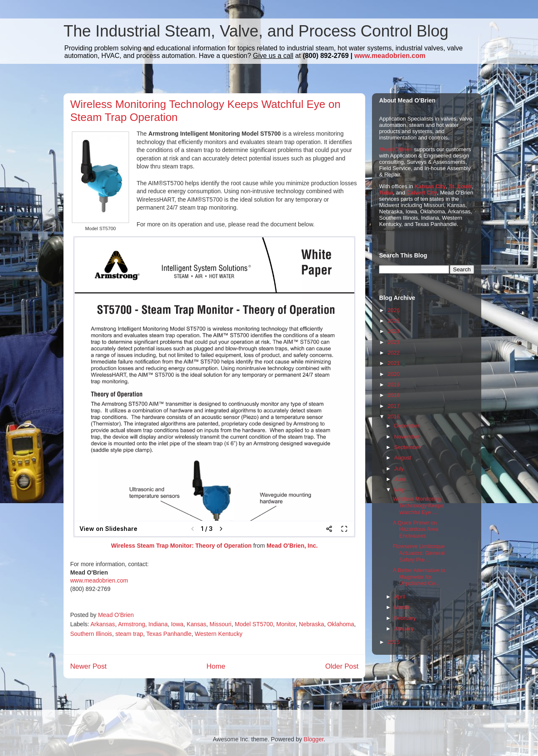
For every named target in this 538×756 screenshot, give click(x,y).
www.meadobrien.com (390, 56)
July (399, 469)
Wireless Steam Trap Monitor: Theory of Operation (181, 546)
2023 (394, 342)
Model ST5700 (254, 624)
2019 (394, 385)
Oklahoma (341, 624)
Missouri (221, 624)
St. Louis (460, 186)
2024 (394, 331)
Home (216, 666)
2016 (394, 416)
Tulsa (386, 193)
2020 (394, 374)
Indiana (158, 624)
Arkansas (103, 624)
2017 (394, 406)
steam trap (129, 634)
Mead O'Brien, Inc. (292, 546)
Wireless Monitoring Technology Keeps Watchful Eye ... (418, 505)
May (400, 490)
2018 (394, 395)
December (407, 426)
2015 (394, 642)
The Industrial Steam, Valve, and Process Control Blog (256, 31)
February (405, 618)
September (408, 447)
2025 (394, 321)
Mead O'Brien (396, 149)
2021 (394, 363)
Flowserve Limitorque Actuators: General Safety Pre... (419, 553)
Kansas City (430, 186)
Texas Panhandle (169, 634)
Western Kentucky (218, 634)
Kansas (196, 624)
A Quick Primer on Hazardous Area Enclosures (415, 529)
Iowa (177, 624)
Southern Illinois (91, 634)
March (402, 607)
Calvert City (422, 193)
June (400, 479)
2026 (394, 310)
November (407, 437)
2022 (394, 353)
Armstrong (132, 624)
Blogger (313, 739)
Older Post (342, 666)
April (400, 597)
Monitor (286, 624)
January (404, 629)
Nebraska (311, 624)
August (403, 458)
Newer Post (88, 666)
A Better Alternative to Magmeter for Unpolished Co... (419, 577)
